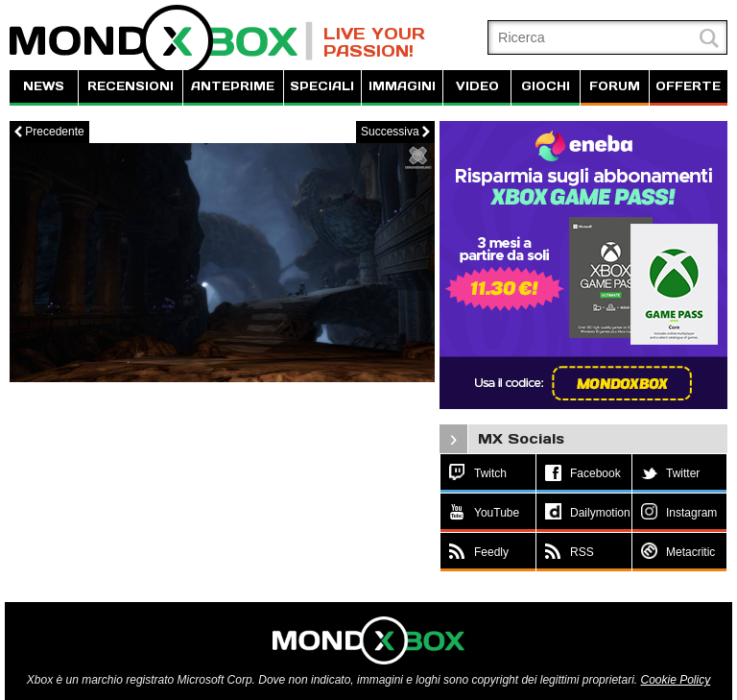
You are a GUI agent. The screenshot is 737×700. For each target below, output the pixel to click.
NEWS (44, 86)
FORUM (615, 86)
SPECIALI (322, 86)
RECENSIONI (131, 86)
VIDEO (477, 86)
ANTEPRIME (233, 86)
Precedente (49, 132)
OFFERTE (688, 86)
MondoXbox (161, 41)
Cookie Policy (675, 680)
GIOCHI (546, 86)
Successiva (395, 132)
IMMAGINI (402, 86)
